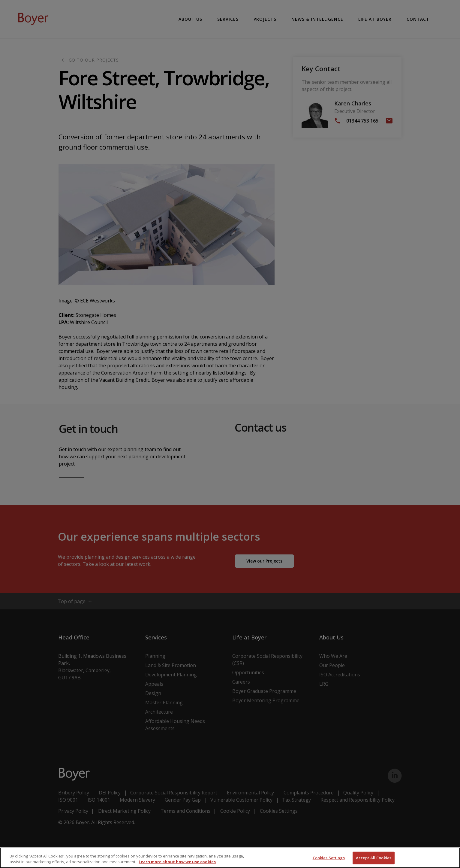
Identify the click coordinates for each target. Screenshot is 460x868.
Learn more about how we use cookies (177, 862)
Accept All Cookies (374, 858)
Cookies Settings (329, 858)
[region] (230, 858)
